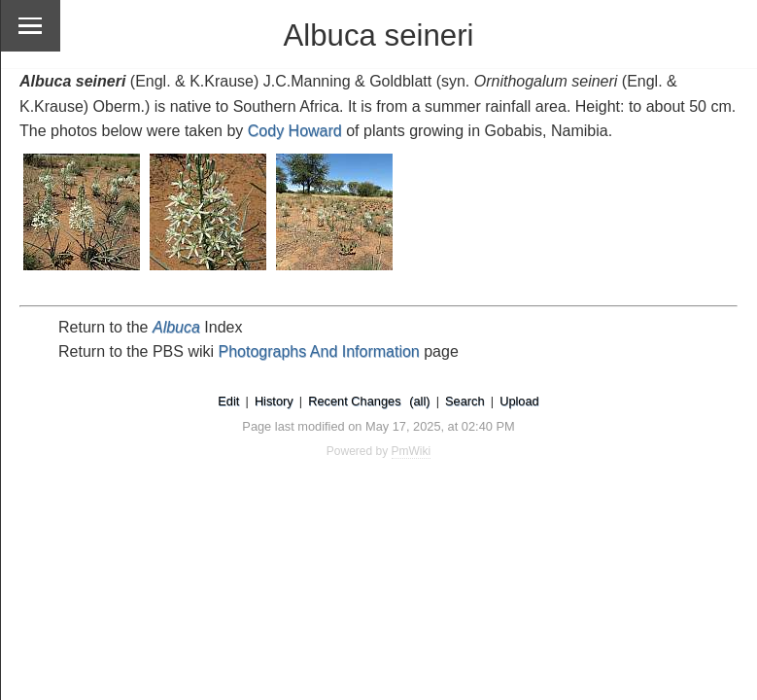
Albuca (176, 327)
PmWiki (412, 451)
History (274, 401)
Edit (228, 401)
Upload (519, 401)
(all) (419, 401)
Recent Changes (354, 401)
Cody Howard (295, 131)
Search (465, 401)
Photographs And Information (319, 351)
